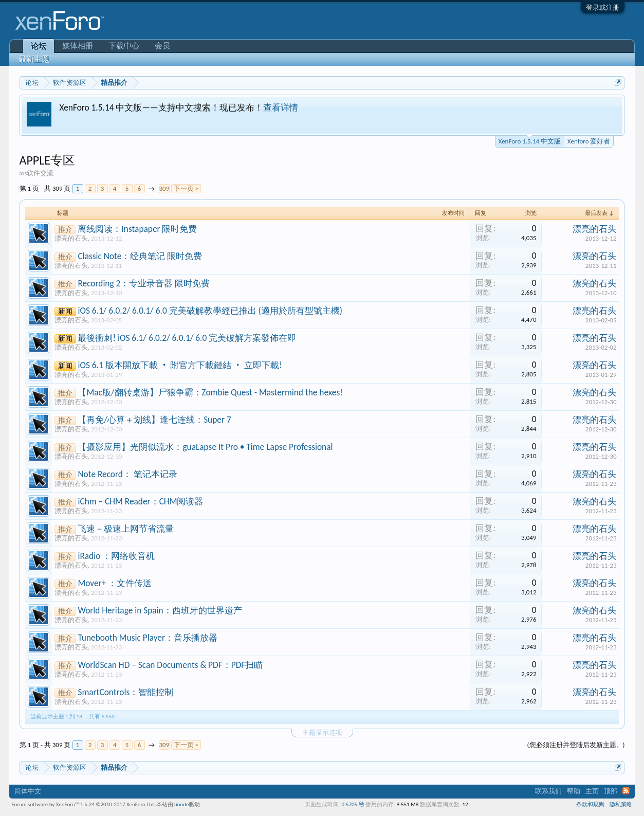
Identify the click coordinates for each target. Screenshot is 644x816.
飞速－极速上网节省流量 (126, 529)
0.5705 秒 (353, 804)
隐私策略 (621, 804)
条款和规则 (590, 804)
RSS (626, 791)
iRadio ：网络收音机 (116, 556)
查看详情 (281, 107)
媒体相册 (78, 46)
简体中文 (28, 791)
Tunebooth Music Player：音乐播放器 (148, 638)
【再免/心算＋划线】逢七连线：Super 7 (154, 420)
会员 (162, 46)
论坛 (39, 46)
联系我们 (548, 791)
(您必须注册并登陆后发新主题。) (576, 745)
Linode (181, 804)
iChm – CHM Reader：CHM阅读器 (140, 501)
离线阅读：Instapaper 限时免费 (137, 229)
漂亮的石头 (71, 238)
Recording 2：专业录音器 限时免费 (144, 283)
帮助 (574, 791)
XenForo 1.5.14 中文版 (530, 140)
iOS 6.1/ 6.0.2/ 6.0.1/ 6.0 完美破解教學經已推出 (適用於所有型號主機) (210, 311)
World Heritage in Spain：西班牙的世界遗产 (160, 610)
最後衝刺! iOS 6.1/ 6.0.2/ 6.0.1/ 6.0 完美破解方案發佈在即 (187, 338)
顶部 (611, 791)
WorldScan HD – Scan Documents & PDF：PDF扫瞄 (170, 665)
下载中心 (124, 46)
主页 (592, 791)
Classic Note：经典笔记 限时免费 (140, 256)
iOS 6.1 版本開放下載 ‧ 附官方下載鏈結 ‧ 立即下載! (180, 365)
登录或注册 (603, 7)
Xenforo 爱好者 (589, 141)
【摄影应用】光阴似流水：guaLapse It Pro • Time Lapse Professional (205, 447)
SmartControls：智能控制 (125, 692)
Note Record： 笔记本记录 (127, 474)
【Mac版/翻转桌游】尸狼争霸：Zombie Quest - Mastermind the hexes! (210, 392)
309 (164, 188)
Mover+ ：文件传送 (115, 583)
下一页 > (186, 188)
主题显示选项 (322, 732)
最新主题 (34, 59)
